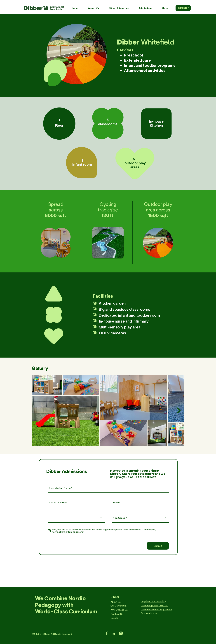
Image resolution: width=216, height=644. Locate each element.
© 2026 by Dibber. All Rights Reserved (52, 634)
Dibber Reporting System (154, 605)
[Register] (183, 8)
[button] (96, 8)
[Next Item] (179, 411)
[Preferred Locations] (76, 518)
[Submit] (158, 546)
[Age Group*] (140, 518)
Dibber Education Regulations (157, 609)
